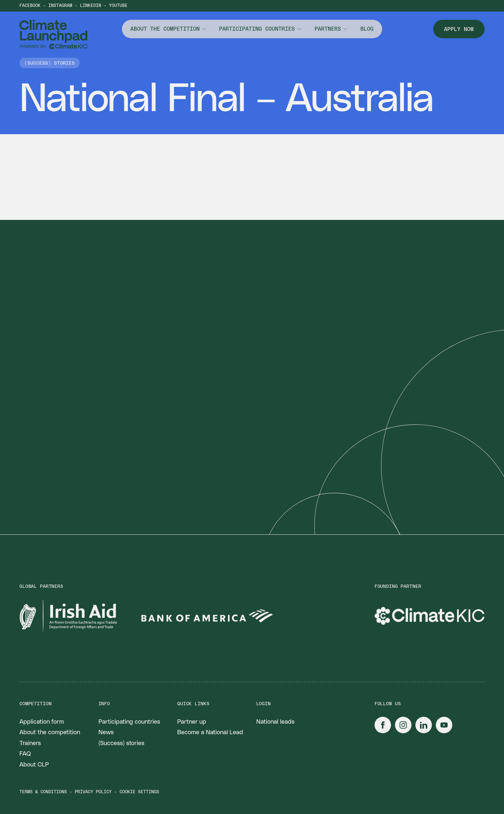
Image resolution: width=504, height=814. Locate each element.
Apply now (459, 29)
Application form (42, 722)
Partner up (192, 722)
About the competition (165, 29)
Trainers (30, 743)
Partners (328, 29)
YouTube (118, 6)
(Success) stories (121, 743)
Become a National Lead (210, 733)
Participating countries (257, 29)
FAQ (25, 754)
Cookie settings (139, 792)
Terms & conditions (43, 792)
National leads (275, 722)
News (106, 733)
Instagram (60, 6)
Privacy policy (93, 792)
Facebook (30, 6)
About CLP (34, 765)
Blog (367, 29)
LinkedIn (91, 6)
